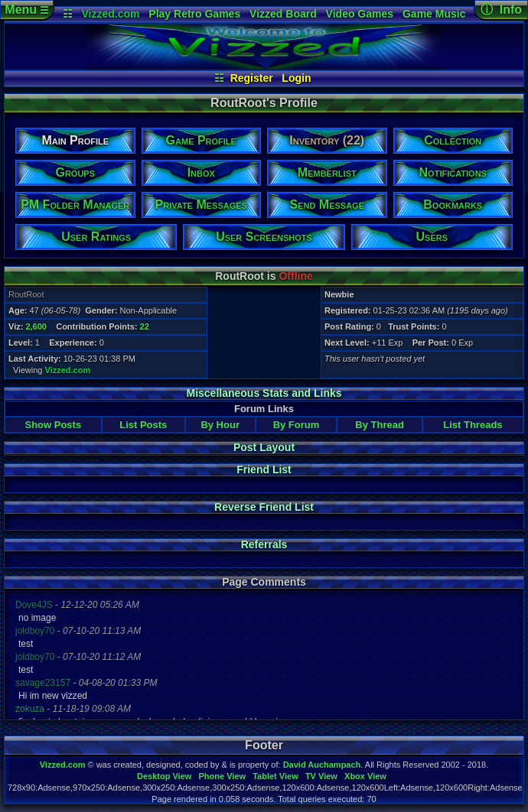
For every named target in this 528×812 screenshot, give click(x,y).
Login (296, 78)
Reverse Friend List (264, 507)
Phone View (222, 776)
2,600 (36, 326)
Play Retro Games (194, 14)
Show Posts (53, 425)
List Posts (143, 425)
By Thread (380, 425)
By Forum (297, 425)
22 (145, 326)
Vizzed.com (110, 14)
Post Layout (264, 447)
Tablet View (275, 776)
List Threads (473, 425)
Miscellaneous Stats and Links (264, 393)
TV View (321, 776)
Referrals (264, 544)
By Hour (220, 425)
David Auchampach (322, 765)
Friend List (264, 469)
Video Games (360, 14)
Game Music (434, 14)
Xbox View (365, 776)
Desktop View (164, 776)
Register (252, 78)
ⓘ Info (501, 10)
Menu (26, 10)
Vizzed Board (283, 14)
